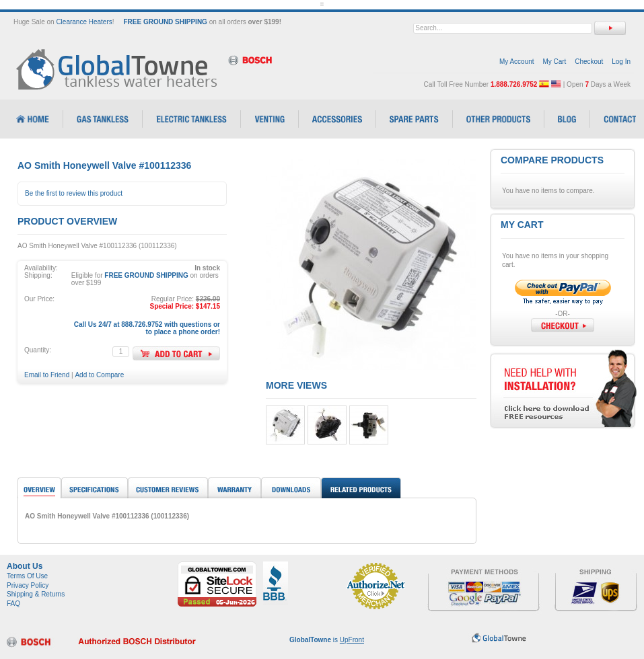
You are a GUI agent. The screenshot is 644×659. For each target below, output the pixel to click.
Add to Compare (99, 375)
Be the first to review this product (74, 193)
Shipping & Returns (36, 594)
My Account (517, 62)
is (327, 640)
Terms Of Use (27, 576)
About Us (25, 566)
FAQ (13, 604)
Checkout (589, 62)
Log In (621, 62)
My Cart (554, 62)
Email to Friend (47, 375)
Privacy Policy (28, 585)
